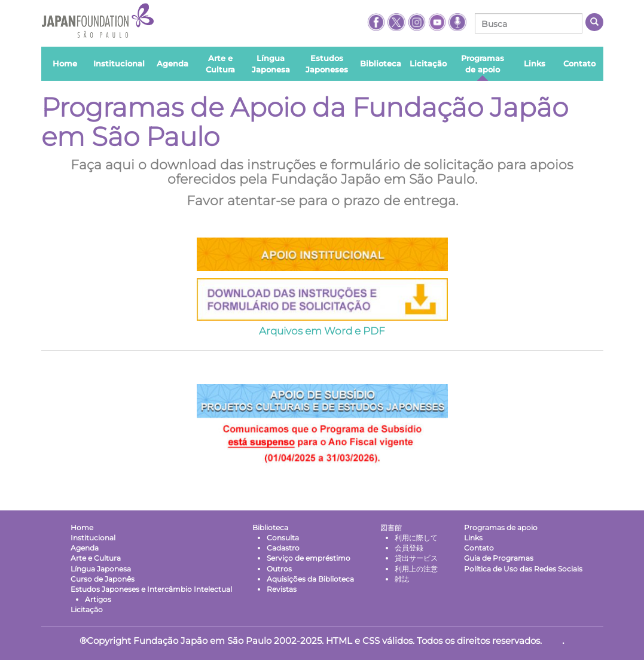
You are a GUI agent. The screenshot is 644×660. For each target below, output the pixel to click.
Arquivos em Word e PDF (322, 331)
